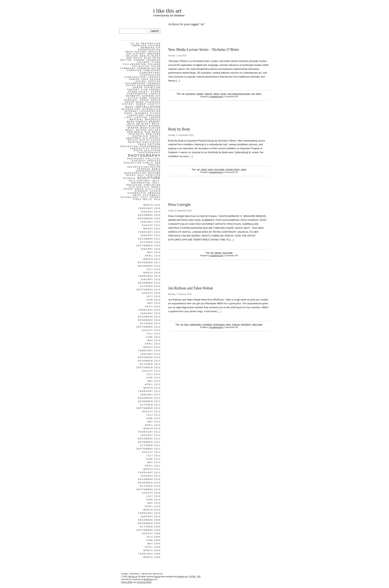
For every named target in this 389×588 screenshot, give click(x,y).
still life (153, 189)
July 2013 (154, 374)
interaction (131, 109)
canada (139, 60)
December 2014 (149, 317)
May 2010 (154, 503)
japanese (142, 113)
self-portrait (140, 181)
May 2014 (154, 340)
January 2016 (151, 280)
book (157, 58)
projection (133, 163)
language (153, 115)
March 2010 (152, 510)
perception (129, 146)
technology (246, 324)
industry (200, 94)
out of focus (150, 140)
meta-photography (143, 125)
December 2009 (149, 520)
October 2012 (150, 405)
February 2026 (149, 208)
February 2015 (149, 310)
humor (141, 104)
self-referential (146, 182)
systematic (152, 195)
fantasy (133, 90)
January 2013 (151, 395)
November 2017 (149, 263)
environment (219, 324)
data (145, 79)
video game (257, 324)
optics (133, 140)
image (129, 107)
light (128, 118)
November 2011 (149, 442)
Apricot (157, 577)
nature (216, 94)
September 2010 (149, 489)
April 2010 (153, 506)
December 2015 (149, 283)
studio (155, 191)
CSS (199, 577)
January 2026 (151, 212)
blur (148, 58)
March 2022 (152, 229)
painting (135, 142)
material (137, 120)
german (148, 96)
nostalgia (140, 136)
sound (128, 189)
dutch (131, 86)
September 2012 (149, 408)
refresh (144, 169)
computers (207, 324)
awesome (154, 54)
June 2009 (153, 540)
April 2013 (153, 385)
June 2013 (153, 378)
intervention (150, 111)
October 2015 (150, 286)
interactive (151, 109)
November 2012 (149, 401)
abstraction (151, 44)
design (155, 79)
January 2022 (151, 235)
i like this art (167, 11)
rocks (131, 175)
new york (153, 134)
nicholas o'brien (232, 169)
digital (141, 81)
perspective (140, 149)
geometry (133, 96)
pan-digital (152, 142)
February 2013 (149, 391)
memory (155, 122)
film (144, 90)
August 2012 (151, 412)
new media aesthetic (145, 133)
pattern (154, 144)
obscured (133, 138)
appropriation (149, 50)
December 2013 (149, 357)
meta (131, 124)
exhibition (153, 88)
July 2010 (154, 496)
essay (210, 169)
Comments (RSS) (144, 582)
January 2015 (151, 313)
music (130, 130)
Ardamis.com (183, 577)
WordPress (148, 579)
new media (219, 169)
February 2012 (149, 432)
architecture (136, 52)
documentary (136, 83)
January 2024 (151, 222)
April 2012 (153, 425)
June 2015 (153, 300)
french (155, 94)
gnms (143, 98)
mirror (133, 128)
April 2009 (153, 547)
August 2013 (151, 371)
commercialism (149, 68)
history (128, 104)
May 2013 (154, 381)
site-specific (139, 187)
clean (156, 62)
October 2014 (150, 324)
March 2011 (152, 469)
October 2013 (150, 364)
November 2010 (149, 483)
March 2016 (152, 273)
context (154, 77)
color (156, 66)
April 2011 (153, 466)
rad (253, 94)
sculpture (149, 178)
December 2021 (149, 239)
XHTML (192, 577)
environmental (149, 86)
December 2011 (149, 439)
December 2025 (149, 215)
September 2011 (149, 449)
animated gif (151, 48)
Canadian (154, 60)
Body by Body (179, 129)
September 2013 (149, 368)
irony (129, 113)
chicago (144, 62)
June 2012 (153, 418)
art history (136, 54)
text (144, 197)
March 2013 (152, 388)
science (129, 178)
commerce (190, 94)
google (155, 98)
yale (157, 199)
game (228, 324)
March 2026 (152, 205)
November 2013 (149, 361)
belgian (132, 56)
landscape (136, 115)
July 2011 (154, 456)
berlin (145, 56)
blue (186, 324)
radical (155, 165)
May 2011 (154, 462)
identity (154, 104)
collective (141, 66)
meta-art (208, 94)
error (138, 88)
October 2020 (150, 242)
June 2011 (153, 459)
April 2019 (153, 256)
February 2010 (149, 513)
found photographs (144, 93)
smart (156, 187)
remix (156, 169)
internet (218, 253)
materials (153, 120)
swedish (154, 193)
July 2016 (154, 269)
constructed (150, 75)
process (154, 161)
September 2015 (149, 290)
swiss (137, 195)
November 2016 (149, 266)
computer (134, 70)
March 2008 (152, 557)
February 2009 (149, 554)
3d (138, 44)
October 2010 (150, 486)
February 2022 (149, 232)
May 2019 (154, 252)
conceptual (150, 73)
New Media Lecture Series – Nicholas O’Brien (204, 49)
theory (259, 94)
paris (142, 144)
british (126, 60)
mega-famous (137, 122)
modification (150, 128)
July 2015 (154, 296)
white (148, 199)
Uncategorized (216, 97)
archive (154, 52)
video (137, 199)
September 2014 (149, 327)
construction (135, 77)
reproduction (135, 173)
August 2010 (151, 493)
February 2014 (149, 351)
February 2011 (149, 473)
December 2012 (149, 398)
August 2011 (151, 452)
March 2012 (152, 429)
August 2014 (151, 330)
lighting (141, 118)
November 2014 (149, 320)
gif (158, 96)
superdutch (137, 193)
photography (144, 156)
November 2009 (149, 523)
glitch (133, 98)
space (139, 189)
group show (134, 102)
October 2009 (150, 527)
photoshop (136, 159)
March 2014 (152, 347)
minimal (155, 126)
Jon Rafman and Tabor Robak (191, 288)
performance (150, 146)
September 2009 (149, 530)
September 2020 (149, 246)
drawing (154, 83)
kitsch (156, 113)
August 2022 (151, 225)
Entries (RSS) (127, 582)
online (243, 169)
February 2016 (149, 276)
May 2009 (154, 544)
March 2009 (152, 550)
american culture (146, 46)
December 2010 (149, 479)
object (155, 136)
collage (154, 64)
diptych (155, 81)
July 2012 (154, 415)
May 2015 (154, 303)
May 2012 (154, 422)
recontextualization (144, 167)
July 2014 (154, 334)
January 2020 (151, 249)
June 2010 (153, 500)
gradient (131, 100)
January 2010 (151, 517)
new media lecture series (239, 94)
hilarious (153, 102)
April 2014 (153, 344)
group (156, 100)
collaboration (195, 324)
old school (152, 138)
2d (132, 44)
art (183, 94)
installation (148, 107)
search (155, 31)
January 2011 (151, 476)
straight (141, 191)
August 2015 (151, 293)
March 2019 (152, 259)
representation (148, 171)
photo (156, 149)
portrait (139, 161)
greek (145, 100)
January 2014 (151, 354)
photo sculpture (147, 151)
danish (135, 79)
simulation (152, 185)
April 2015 (153, 307)
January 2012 (151, 435)
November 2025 (149, 219)
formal (155, 90)
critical (204, 169)
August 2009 (151, 534)
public (148, 163)
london (155, 118)
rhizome (154, 173)
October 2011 (150, 445)
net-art (223, 94)
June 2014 (153, 337)
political (153, 159)
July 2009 (154, 537)
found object (139, 92)
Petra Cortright (179, 205)
